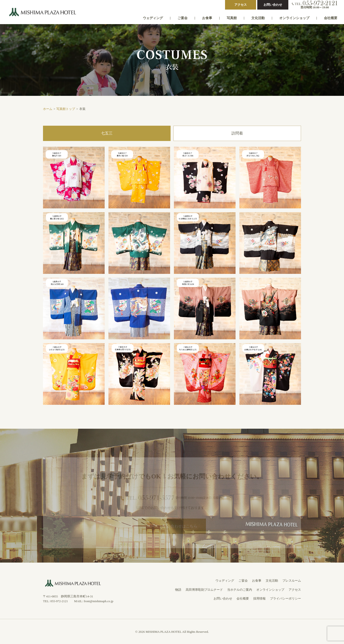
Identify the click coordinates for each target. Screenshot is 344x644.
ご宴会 (183, 18)
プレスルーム (292, 581)
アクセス (241, 5)
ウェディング (153, 18)
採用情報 (259, 598)
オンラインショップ (294, 18)
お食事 (207, 18)
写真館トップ (66, 109)
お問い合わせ (273, 5)
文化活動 (258, 18)
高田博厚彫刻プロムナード (204, 590)
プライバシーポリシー (285, 598)
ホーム (48, 109)
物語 (178, 590)
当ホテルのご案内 (240, 590)
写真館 (232, 18)
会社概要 (331, 18)
